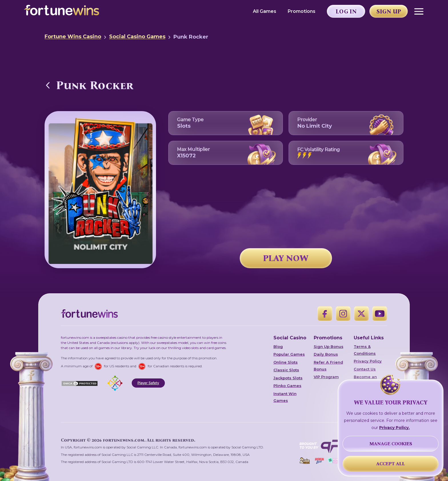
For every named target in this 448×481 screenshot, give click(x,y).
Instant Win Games (285, 397)
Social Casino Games (137, 37)
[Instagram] (343, 314)
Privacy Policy (368, 361)
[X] (361, 314)
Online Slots (286, 362)
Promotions (302, 11)
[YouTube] (380, 314)
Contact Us (365, 369)
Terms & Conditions (365, 350)
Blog (278, 346)
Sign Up (389, 11)
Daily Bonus (326, 354)
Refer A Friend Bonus (328, 366)
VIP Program (326, 377)
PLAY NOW (286, 258)
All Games (265, 11)
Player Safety (148, 383)
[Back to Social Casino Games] (48, 85)
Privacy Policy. (394, 428)
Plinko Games (287, 386)
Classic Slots (286, 370)
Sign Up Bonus (329, 346)
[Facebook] (325, 314)
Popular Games (289, 354)
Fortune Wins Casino (73, 37)
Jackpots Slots (288, 378)
